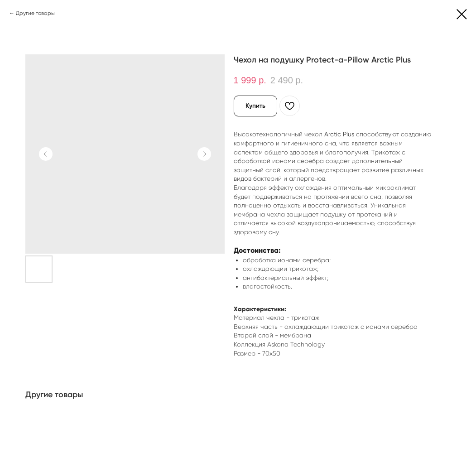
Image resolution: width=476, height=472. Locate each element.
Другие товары (35, 13)
